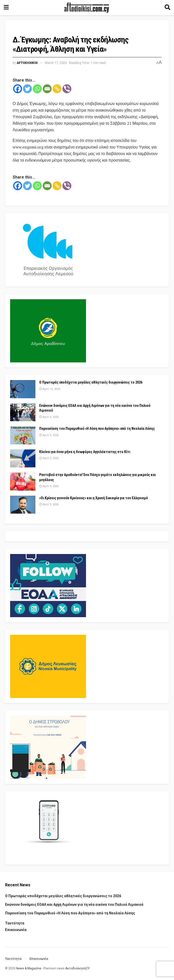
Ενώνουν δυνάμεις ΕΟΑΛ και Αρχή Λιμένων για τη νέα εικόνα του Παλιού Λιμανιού (74, 904)
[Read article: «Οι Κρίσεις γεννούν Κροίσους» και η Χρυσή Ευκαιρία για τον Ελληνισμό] (23, 505)
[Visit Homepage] (87, 8)
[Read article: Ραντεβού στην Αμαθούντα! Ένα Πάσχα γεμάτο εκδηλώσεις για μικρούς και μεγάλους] (23, 482)
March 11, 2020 (56, 63)
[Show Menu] (6, 8)
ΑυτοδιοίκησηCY (77, 968)
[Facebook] (18, 89)
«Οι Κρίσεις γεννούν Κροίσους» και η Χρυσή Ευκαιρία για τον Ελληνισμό (94, 498)
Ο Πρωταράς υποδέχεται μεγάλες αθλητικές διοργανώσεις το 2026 (91, 382)
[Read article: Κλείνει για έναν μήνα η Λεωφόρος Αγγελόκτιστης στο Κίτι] (23, 459)
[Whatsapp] (37, 89)
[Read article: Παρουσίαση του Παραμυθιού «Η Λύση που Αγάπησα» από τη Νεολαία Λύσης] (23, 435)
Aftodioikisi (27, 63)
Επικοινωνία (16, 930)
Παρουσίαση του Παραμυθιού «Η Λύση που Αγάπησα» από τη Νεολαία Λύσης (97, 429)
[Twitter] (27, 89)
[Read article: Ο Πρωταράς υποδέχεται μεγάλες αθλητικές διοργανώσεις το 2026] (23, 389)
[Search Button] (167, 8)
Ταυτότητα (15, 923)
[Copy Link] (57, 89)
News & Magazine (29, 968)
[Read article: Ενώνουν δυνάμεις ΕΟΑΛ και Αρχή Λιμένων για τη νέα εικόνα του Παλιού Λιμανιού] (23, 412)
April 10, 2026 (50, 389)
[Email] (47, 89)
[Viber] (67, 89)
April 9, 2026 (49, 417)
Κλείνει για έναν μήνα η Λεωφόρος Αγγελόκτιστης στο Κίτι (85, 452)
